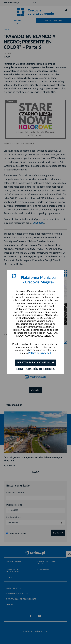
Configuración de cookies (35, 369)
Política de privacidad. (40, 353)
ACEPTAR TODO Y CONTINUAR (36, 363)
